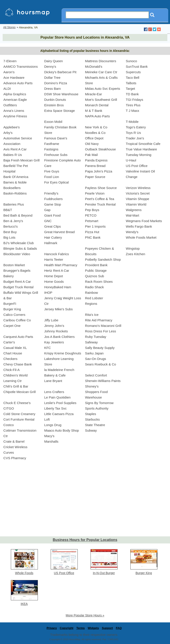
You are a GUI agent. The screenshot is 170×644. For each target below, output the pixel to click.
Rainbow (91, 293)
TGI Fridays (134, 100)
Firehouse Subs (56, 155)
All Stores (10, 27)
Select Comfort (96, 375)
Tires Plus (133, 105)
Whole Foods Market (141, 237)
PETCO (91, 215)
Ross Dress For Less (100, 331)
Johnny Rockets (56, 331)
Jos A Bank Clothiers (60, 337)
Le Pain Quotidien (57, 397)
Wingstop (133, 248)
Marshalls (51, 441)
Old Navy (92, 144)
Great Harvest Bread (60, 232)
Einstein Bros (54, 105)
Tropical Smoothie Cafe (143, 144)
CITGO (9, 408)
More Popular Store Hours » (85, 615)
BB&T (8, 210)
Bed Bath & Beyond (18, 215)
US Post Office (137, 166)
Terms (81, 628)
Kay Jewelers (54, 342)
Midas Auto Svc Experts (102, 89)
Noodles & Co (95, 133)
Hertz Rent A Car (57, 271)
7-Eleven (10, 61)
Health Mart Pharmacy (61, 265)
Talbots (131, 83)
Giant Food (52, 215)
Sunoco (131, 61)
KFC (48, 348)
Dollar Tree (52, 78)
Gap (47, 210)
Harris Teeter (54, 259)
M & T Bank (94, 111)
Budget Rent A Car (17, 282)
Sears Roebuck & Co (100, 364)
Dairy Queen (54, 61)
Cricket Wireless (15, 447)
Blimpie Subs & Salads (20, 248)
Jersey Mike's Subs (59, 309)
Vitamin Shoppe (137, 199)
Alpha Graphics (15, 94)
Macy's (49, 436)
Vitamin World (136, 204)
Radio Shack (94, 287)
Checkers (10, 359)
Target (130, 89)
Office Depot (94, 138)
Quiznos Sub (95, 276)
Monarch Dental (97, 105)
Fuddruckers (53, 199)
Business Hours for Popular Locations (85, 540)
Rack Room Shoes (99, 282)
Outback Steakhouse (100, 149)
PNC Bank (93, 237)
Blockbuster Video (17, 254)
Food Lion (52, 177)
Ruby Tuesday (96, 337)
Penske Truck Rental (100, 204)
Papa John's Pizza (99, 171)
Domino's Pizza (56, 83)
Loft (47, 419)
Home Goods (54, 282)
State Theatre (95, 425)
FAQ (119, 628)
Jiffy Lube (51, 320)
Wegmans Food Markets (144, 221)
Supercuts (133, 72)
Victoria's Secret (138, 193)
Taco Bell (132, 78)
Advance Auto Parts (18, 83)
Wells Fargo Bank (139, 226)
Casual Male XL (15, 348)
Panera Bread (95, 166)
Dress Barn (53, 89)
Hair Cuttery (53, 237)
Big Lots (9, 237)
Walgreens (134, 210)
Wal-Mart (132, 215)
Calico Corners (14, 315)
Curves (9, 452)
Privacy (52, 628)
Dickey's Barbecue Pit (60, 72)
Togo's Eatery (136, 127)
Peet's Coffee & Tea (100, 199)
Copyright (67, 628)
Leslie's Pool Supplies (60, 403)
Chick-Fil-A (11, 370)
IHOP (48, 293)
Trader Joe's (135, 138)
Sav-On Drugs (96, 359)
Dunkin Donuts (55, 100)
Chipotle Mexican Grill (19, 392)
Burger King (12, 309)
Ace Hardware (14, 78)
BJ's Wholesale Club (18, 243)
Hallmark (51, 243)
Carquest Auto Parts (18, 337)
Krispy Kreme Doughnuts (63, 353)
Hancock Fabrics (57, 254)
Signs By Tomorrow (99, 403)
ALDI (7, 89)
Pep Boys (92, 210)
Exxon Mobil (53, 122)
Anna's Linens (14, 111)
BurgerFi (10, 304)
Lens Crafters (54, 392)
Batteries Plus (14, 204)
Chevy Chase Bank (17, 364)
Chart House (13, 353)
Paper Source (95, 177)
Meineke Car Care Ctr (101, 72)
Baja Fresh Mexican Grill (21, 160)
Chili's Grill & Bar (16, 386)
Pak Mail (91, 155)
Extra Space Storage (60, 111)
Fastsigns (51, 149)
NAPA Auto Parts (97, 116)
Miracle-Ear (94, 94)
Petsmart (92, 221)
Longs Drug (53, 425)
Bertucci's (11, 226)
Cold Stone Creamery (19, 414)
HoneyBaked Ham (58, 287)
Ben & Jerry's (13, 221)
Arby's (8, 133)
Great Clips (53, 226)
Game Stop (53, 204)
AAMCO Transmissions (20, 66)
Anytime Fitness (15, 116)
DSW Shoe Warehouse (61, 94)
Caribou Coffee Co (17, 320)
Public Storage (96, 271)
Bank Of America (16, 177)
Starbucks (92, 419)
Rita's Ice (92, 315)
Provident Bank (96, 265)
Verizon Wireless (138, 188)
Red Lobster (94, 298)
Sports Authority (97, 408)
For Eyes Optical (57, 182)
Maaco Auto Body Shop (62, 430)
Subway (91, 430)
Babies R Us (13, 155)
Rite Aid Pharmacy (99, 320)
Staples (91, 414)
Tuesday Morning (138, 155)
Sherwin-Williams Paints (103, 381)
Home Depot (54, 276)
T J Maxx (132, 111)
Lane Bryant (53, 381)
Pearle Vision (95, 193)
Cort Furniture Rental (19, 419)
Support (107, 628)
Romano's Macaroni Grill (103, 326)
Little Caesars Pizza (59, 414)
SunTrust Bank (137, 66)
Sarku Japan (94, 353)
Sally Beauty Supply (100, 348)
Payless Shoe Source (101, 188)
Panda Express (96, 160)
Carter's (9, 342)
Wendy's (132, 232)
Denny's (50, 66)
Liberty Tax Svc (55, 408)
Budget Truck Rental (18, 287)
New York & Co (96, 127)
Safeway (91, 342)
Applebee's (12, 127)
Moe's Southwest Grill (101, 100)
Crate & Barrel (14, 441)
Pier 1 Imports (95, 226)
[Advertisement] (85, 502)
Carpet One (12, 326)
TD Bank (132, 94)
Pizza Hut (92, 232)
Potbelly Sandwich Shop (103, 259)
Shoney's (92, 386)
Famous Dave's (56, 138)
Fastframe (52, 144)
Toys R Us (133, 133)
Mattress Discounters (101, 61)
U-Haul (131, 160)
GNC (48, 221)
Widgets (93, 628)
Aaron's (9, 72)
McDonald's (94, 66)
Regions (91, 304)
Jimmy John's (54, 326)
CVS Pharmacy (15, 458)
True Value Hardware (141, 149)
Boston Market (14, 265)
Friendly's (51, 193)
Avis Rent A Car (15, 149)
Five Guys (52, 171)
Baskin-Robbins (15, 193)
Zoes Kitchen (135, 254)
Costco (9, 425)
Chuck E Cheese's (17, 403)
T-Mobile (132, 122)
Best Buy (10, 232)
